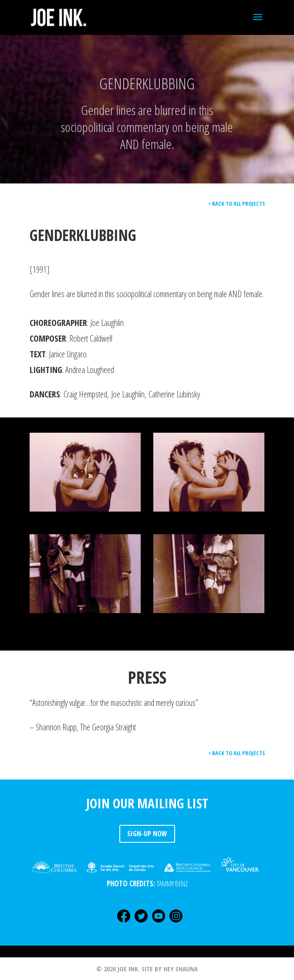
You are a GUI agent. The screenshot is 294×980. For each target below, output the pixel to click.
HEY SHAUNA (181, 969)
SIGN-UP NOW (147, 834)
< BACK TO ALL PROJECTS (237, 203)
